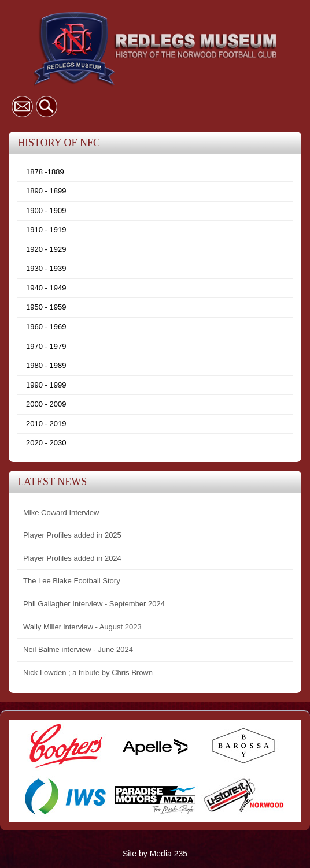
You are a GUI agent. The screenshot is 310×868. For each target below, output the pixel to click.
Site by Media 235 (155, 854)
